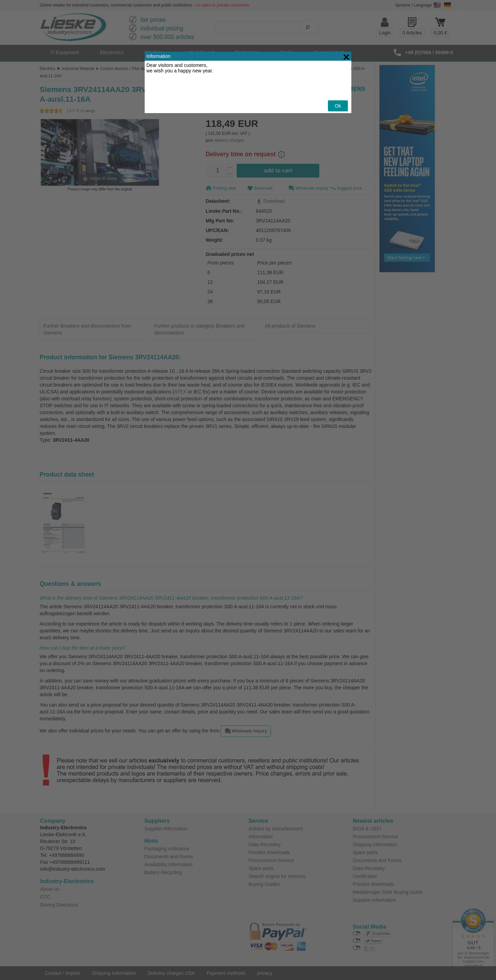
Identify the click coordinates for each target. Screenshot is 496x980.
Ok (338, 88)
